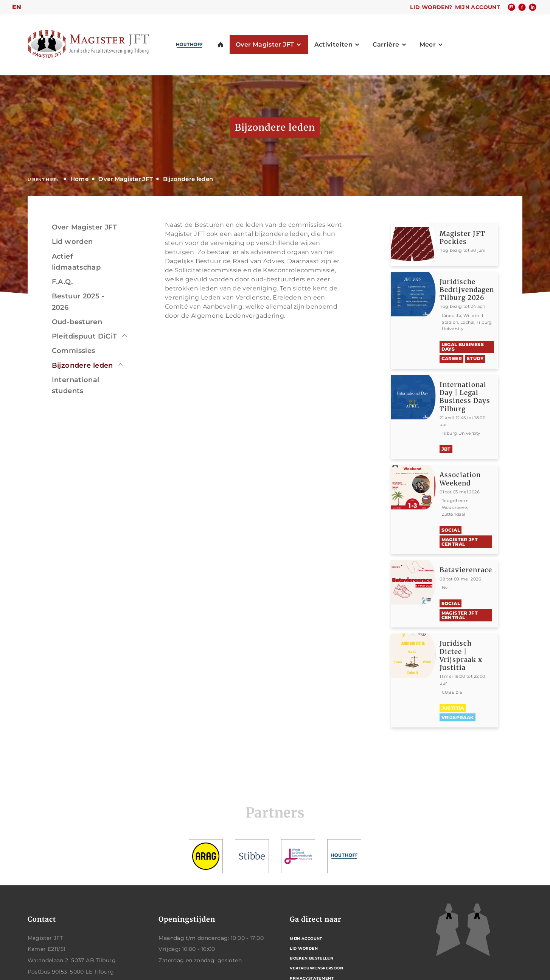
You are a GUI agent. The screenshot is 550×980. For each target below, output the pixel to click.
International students (76, 385)
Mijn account (478, 7)
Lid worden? (431, 7)
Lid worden (72, 242)
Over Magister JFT (126, 179)
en (17, 7)
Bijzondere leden (188, 179)
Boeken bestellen (312, 958)
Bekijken (469, 245)
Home (80, 179)
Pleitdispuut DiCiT (85, 336)
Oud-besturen (77, 322)
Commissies (74, 351)
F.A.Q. (62, 282)
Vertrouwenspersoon (316, 968)
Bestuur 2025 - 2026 (78, 302)
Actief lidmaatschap (76, 262)
